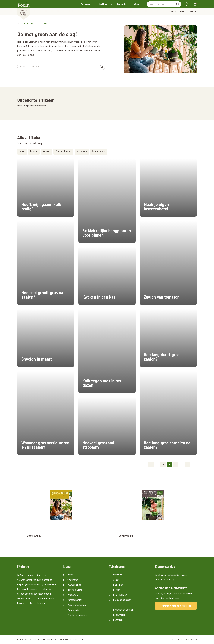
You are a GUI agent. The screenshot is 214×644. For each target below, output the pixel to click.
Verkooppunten (178, 12)
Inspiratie (122, 4)
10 (188, 464)
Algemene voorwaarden (173, 640)
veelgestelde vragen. (177, 575)
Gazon (47, 152)
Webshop (138, 4)
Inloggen (187, 4)
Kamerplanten (63, 152)
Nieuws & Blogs (75, 590)
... (157, 464)
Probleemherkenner (77, 615)
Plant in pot (99, 152)
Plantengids (73, 610)
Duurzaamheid (74, 585)
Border (34, 152)
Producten (86, 4)
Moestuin (82, 152)
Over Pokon (73, 580)
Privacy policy (191, 640)
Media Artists (60, 640)
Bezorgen (118, 620)
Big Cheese (79, 640)
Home (70, 575)
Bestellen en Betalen (123, 610)
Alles (22, 152)
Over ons (193, 12)
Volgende (194, 464)
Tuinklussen (104, 4)
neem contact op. (166, 580)
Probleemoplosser (122, 600)
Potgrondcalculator (77, 605)
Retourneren (119, 615)
